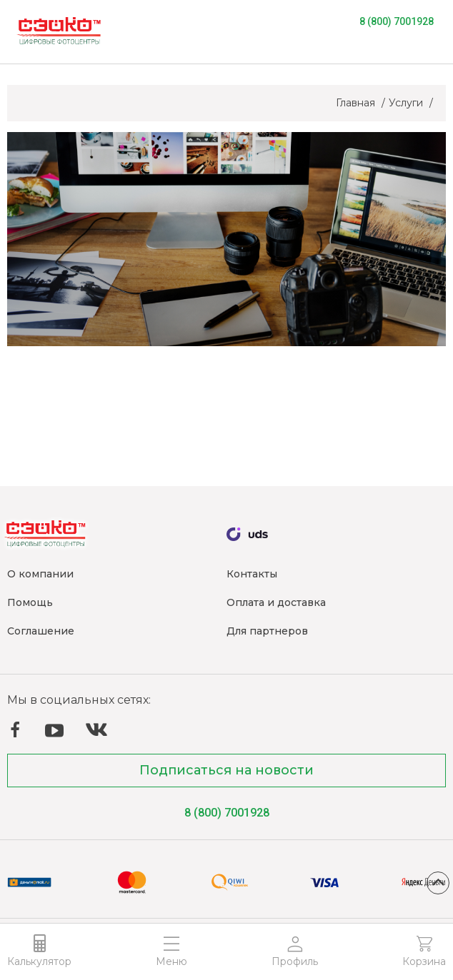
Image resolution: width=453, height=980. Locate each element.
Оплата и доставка (276, 602)
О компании (40, 574)
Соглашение (41, 631)
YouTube (54, 731)
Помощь (30, 602)
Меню (171, 961)
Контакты (252, 574)
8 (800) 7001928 (397, 21)
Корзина (424, 961)
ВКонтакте (96, 730)
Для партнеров (267, 631)
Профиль (295, 961)
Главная (357, 103)
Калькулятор (39, 961)
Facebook (15, 729)
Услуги (407, 103)
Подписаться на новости (226, 770)
